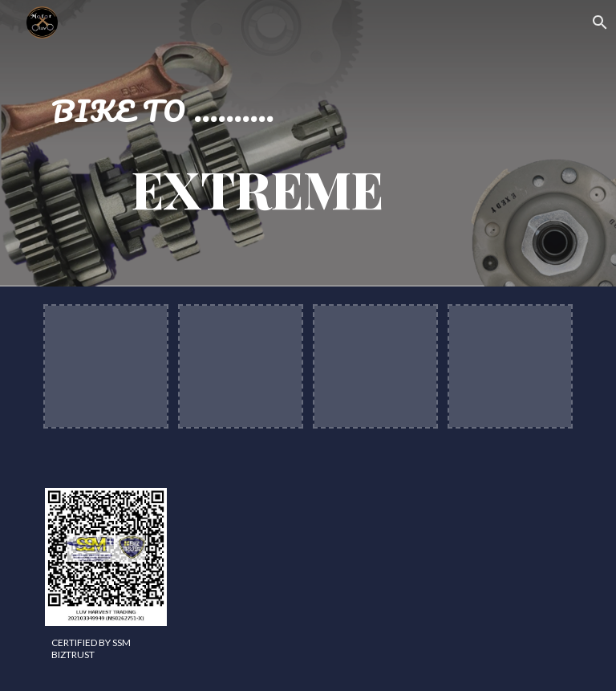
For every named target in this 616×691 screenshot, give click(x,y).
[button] (597, 22)
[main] (240, 143)
